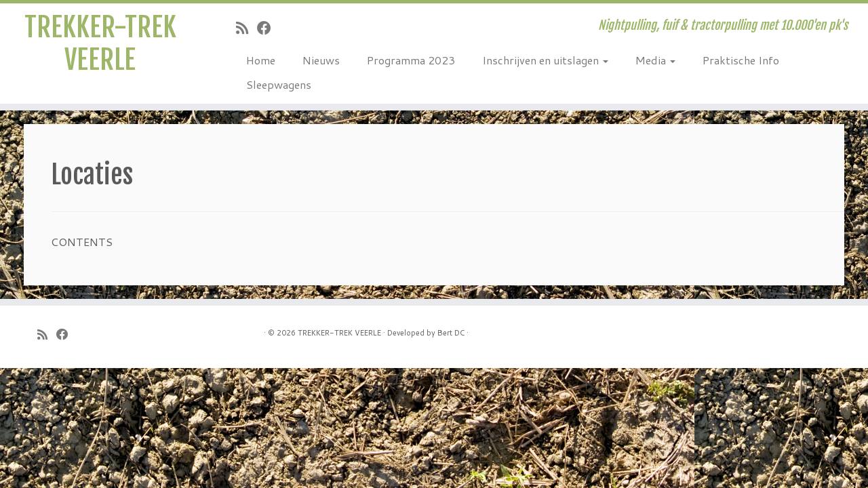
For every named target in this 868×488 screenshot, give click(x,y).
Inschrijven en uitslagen (545, 60)
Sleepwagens (279, 84)
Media (655, 60)
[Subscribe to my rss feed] (246, 28)
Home (261, 60)
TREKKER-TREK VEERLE (100, 43)
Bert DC (451, 333)
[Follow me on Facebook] (269, 28)
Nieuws (321, 60)
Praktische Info (741, 60)
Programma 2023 (411, 60)
